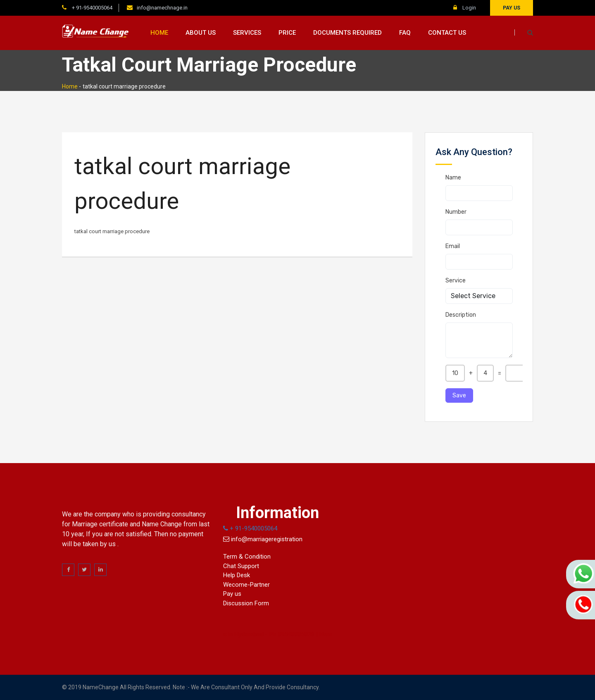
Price (287, 33)
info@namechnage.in (162, 8)
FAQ (405, 33)
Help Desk (237, 575)
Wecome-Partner (246, 585)
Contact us (447, 33)
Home (159, 33)
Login (465, 8)
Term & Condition (247, 557)
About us (201, 33)
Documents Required (347, 33)
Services (247, 33)
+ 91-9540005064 (92, 8)
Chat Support (241, 566)
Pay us (512, 8)
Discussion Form (246, 603)
